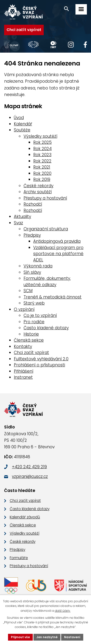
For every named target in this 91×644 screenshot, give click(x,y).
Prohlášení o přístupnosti (39, 365)
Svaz (18, 223)
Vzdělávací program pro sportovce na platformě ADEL (58, 254)
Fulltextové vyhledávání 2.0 (41, 359)
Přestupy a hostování (45, 198)
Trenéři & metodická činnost (53, 297)
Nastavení (72, 637)
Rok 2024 (42, 149)
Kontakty (23, 346)
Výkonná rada (38, 266)
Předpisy (32, 235)
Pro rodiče (34, 322)
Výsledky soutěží (40, 136)
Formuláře (19, 558)
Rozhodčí (33, 204)
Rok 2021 (42, 167)
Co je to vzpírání (40, 315)
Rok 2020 (42, 173)
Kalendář (23, 124)
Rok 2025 (42, 142)
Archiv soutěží (38, 192)
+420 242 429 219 (29, 467)
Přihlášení (24, 371)
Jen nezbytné (47, 637)
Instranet (23, 377)
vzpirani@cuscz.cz (30, 476)
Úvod (19, 118)
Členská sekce (29, 340)
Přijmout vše (20, 637)
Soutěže (22, 130)
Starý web (34, 303)
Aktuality (22, 217)
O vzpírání (24, 309)
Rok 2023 (42, 155)
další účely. (63, 611)
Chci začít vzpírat (24, 30)
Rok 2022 (42, 161)
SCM (28, 291)
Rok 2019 (42, 179)
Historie (31, 334)
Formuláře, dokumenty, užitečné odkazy (47, 282)
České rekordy (38, 186)
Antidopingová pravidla (57, 241)
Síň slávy (32, 272)
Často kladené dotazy (46, 328)
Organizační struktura (46, 229)
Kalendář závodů (25, 517)
